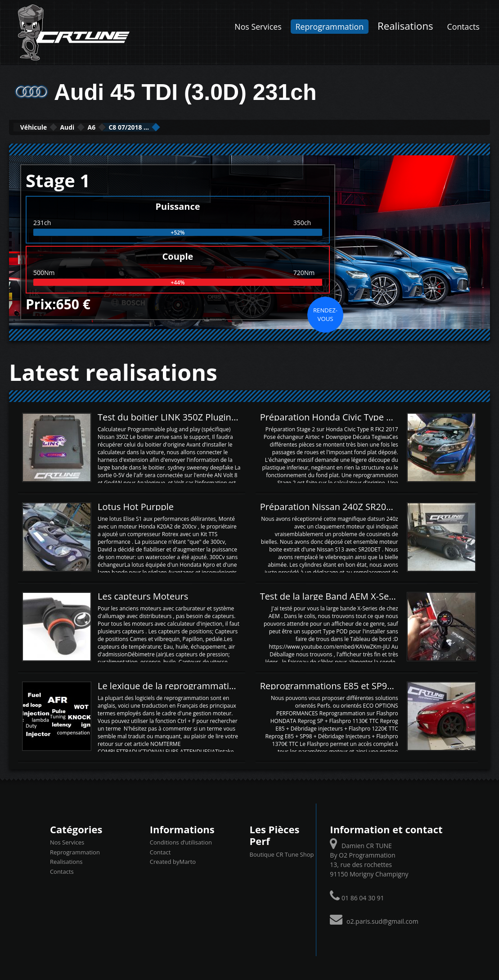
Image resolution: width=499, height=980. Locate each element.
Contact (160, 851)
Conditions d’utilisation (181, 841)
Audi (96, 127)
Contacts (463, 27)
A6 (136, 127)
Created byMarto (173, 861)
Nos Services (258, 27)
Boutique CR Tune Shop (281, 854)
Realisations (405, 26)
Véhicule (43, 127)
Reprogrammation (330, 27)
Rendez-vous (325, 313)
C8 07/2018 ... (192, 127)
